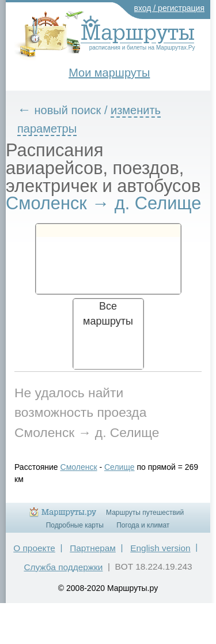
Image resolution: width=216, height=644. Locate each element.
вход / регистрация (170, 8)
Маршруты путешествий (145, 513)
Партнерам (93, 548)
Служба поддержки (63, 567)
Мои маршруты (109, 73)
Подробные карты (75, 525)
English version (160, 548)
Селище (120, 467)
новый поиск (68, 110)
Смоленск (79, 467)
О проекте (34, 548)
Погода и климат (143, 525)
